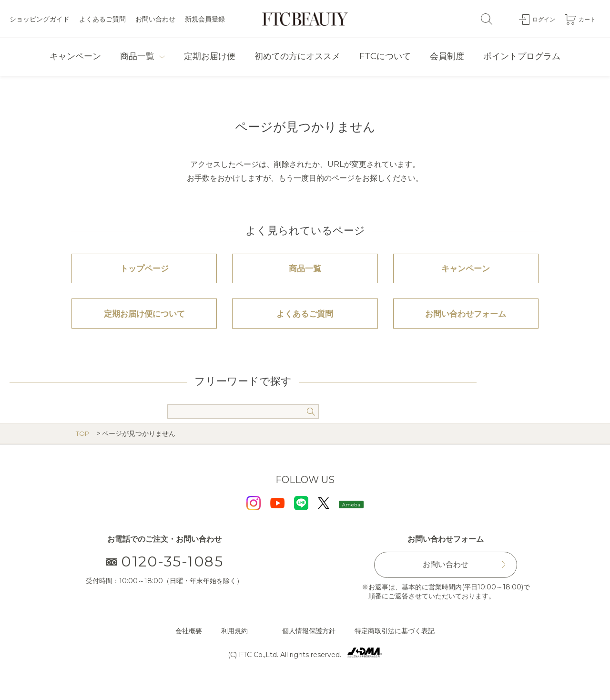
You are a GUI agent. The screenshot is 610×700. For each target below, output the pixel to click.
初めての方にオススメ (297, 56)
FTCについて (385, 56)
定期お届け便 (210, 56)
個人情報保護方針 (309, 647)
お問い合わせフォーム (466, 326)
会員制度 (447, 56)
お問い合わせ (155, 19)
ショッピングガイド (40, 19)
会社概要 (189, 647)
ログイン (539, 19)
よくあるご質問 (102, 19)
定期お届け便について (144, 326)
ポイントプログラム (522, 56)
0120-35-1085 (165, 578)
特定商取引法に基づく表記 (395, 647)
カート (586, 19)
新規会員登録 (205, 19)
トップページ (144, 273)
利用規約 (234, 647)
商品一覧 (137, 56)
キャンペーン (75, 56)
